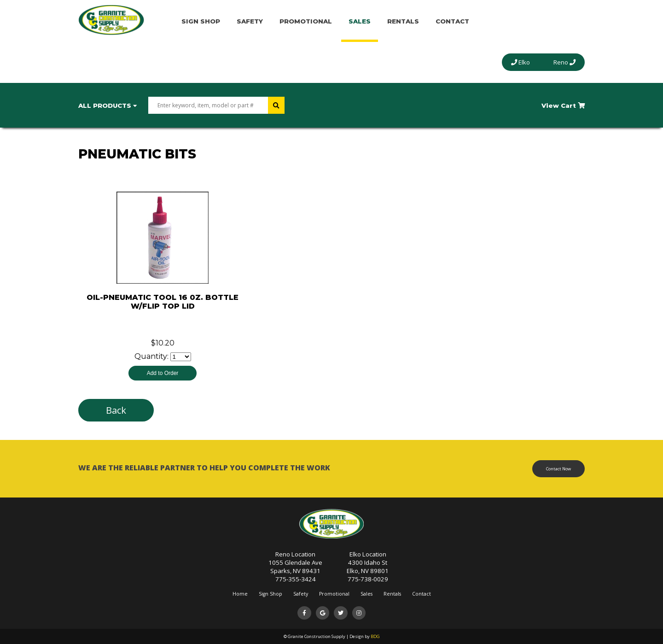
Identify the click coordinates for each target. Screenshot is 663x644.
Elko (521, 62)
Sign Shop (201, 21)
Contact (452, 21)
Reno (564, 62)
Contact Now (558, 469)
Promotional (306, 21)
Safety (250, 21)
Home (240, 594)
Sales (360, 21)
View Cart (563, 105)
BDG (375, 636)
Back (116, 410)
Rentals (403, 21)
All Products (108, 105)
